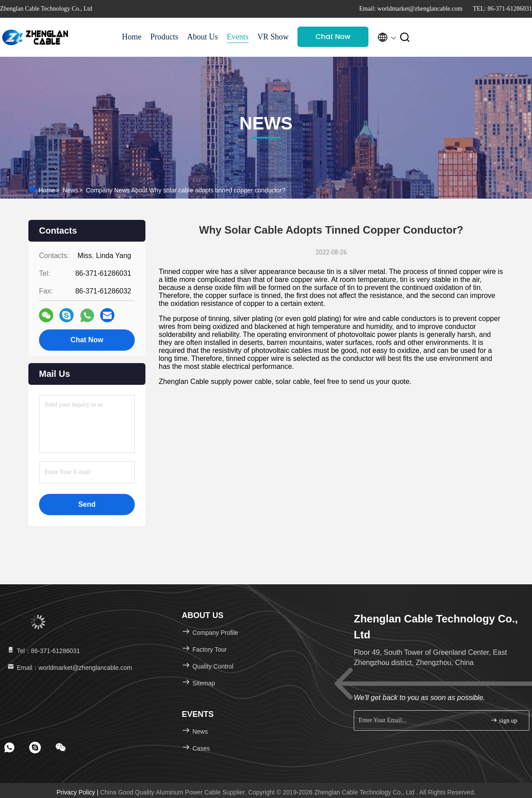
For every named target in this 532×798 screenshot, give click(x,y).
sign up (504, 720)
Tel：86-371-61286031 (43, 651)
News (71, 190)
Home (132, 37)
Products (164, 37)
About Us (203, 37)
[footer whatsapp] (9, 747)
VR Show (273, 37)
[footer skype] (35, 747)
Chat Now (333, 37)
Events (238, 37)
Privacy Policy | (78, 792)
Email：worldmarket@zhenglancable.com (69, 668)
